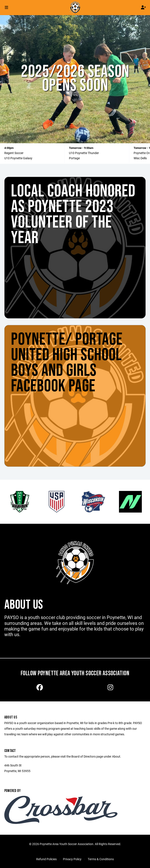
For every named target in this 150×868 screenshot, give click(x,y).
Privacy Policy (72, 859)
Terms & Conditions (101, 859)
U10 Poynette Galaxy (18, 158)
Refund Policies (46, 859)
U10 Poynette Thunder (84, 153)
